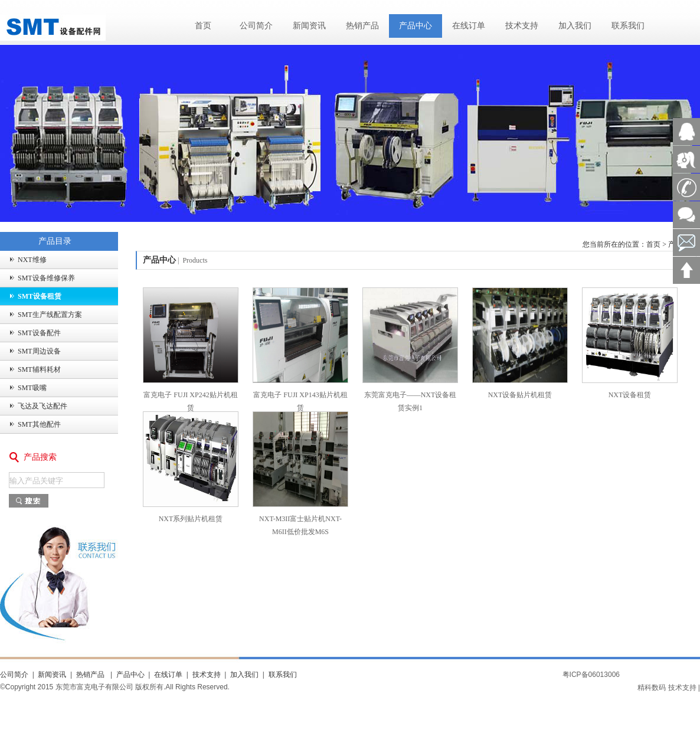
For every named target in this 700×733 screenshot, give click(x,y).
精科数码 (652, 688)
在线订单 (469, 26)
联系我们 (628, 26)
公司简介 (256, 26)
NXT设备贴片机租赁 (520, 395)
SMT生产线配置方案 (50, 315)
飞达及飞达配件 (42, 406)
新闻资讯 (309, 26)
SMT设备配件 (39, 333)
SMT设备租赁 (40, 296)
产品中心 (416, 26)
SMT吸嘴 (32, 388)
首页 (203, 26)
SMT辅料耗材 (39, 369)
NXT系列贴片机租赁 (191, 519)
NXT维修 (32, 260)
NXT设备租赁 (630, 395)
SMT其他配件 (39, 424)
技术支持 (522, 26)
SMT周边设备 (39, 351)
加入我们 (575, 26)
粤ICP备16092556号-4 (667, 675)
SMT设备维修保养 (46, 278)
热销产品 (362, 26)
